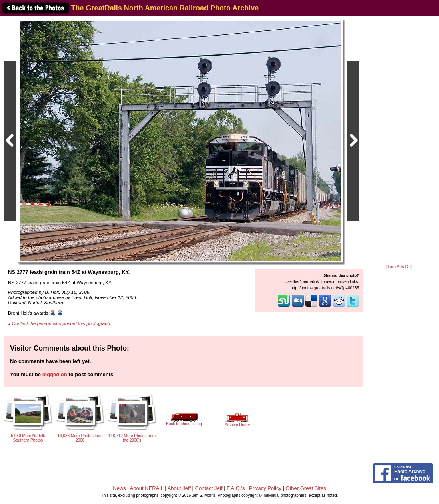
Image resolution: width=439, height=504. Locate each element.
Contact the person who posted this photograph (61, 323)
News (119, 488)
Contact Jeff (209, 488)
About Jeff (179, 488)
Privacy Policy (265, 488)
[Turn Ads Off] (399, 267)
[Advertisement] (399, 141)
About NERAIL (147, 488)
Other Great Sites (306, 488)
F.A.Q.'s (236, 488)
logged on (55, 374)
